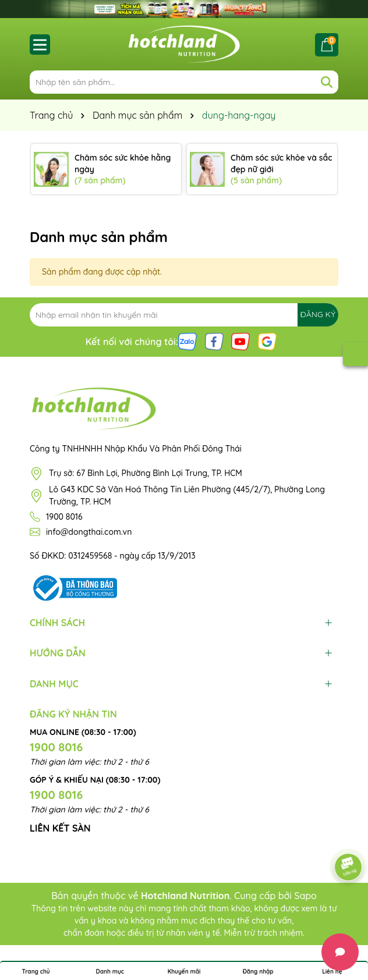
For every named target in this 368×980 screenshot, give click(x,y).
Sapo (305, 896)
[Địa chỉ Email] (184, 315)
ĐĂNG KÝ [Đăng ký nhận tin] (318, 314)
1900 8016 (64, 517)
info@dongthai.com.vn (89, 532)
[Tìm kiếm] (327, 82)
